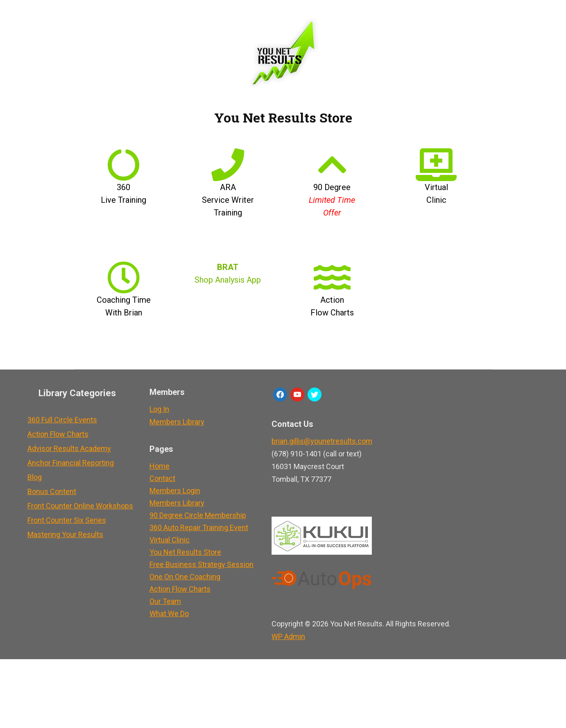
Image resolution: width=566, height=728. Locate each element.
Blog (35, 477)
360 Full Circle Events (62, 420)
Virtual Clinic (436, 187)
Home (160, 466)
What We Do (169, 613)
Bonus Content (52, 491)
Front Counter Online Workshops (80, 506)
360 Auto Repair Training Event (199, 527)
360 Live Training (123, 187)
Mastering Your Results (65, 534)
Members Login (175, 491)
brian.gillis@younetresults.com (322, 441)
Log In (159, 409)
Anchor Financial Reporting (71, 463)
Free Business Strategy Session (201, 564)
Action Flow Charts (332, 300)
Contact (162, 478)
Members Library (177, 422)
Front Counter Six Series (67, 520)
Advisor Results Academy (69, 448)
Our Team (165, 601)
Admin (288, 624)
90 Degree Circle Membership (198, 515)
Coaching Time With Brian (124, 300)
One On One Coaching (185, 577)
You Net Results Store (185, 552)
